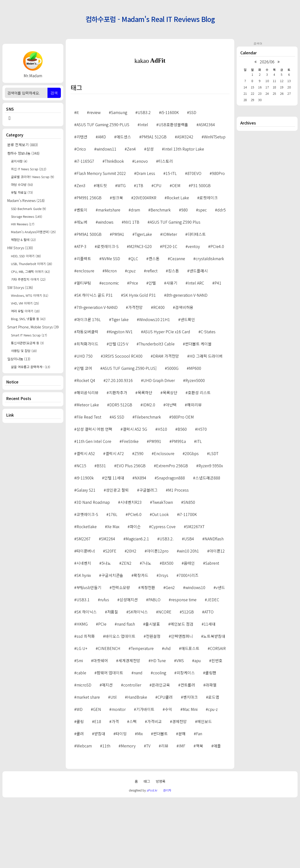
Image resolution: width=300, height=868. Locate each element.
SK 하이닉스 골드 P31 (95, 363)
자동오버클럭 (87, 400)
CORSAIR (218, 716)
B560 (182, 497)
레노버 (82, 290)
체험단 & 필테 (23, 240)
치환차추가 (118, 461)
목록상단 (170, 461)
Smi (80, 729)
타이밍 (121, 802)
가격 (115, 790)
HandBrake (137, 765)
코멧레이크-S (87, 582)
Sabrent (212, 631)
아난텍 (171, 473)
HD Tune (158, 729)
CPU (158, 254)
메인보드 (205, 790)
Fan (199, 802)
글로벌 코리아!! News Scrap (33, 177)
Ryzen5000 (195, 448)
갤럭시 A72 (115, 522)
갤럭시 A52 (86, 522)
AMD (102, 205)
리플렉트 (84, 327)
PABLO (154, 668)
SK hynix (84, 643)
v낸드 (220, 656)
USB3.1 (83, 668)
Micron (111, 339)
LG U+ (82, 716)
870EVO (194, 241)
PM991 (155, 509)
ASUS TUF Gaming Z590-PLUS (103, 193)
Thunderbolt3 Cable (157, 412)
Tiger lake (120, 388)
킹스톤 (173, 339)
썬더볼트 (160, 802)
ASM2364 (207, 193)
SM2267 (84, 607)
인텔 (152, 351)
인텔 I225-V (119, 412)
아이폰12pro (158, 619)
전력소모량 (121, 656)
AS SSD (118, 485)
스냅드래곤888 (208, 546)
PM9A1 (118, 302)
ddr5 (221, 278)
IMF (182, 814)
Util (113, 765)
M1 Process (178, 558)
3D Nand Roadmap (93, 570)
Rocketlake (87, 595)
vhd (167, 716)
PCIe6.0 (135, 582)
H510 (162, 497)
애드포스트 (190, 716)
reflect (152, 339)
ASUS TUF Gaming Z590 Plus (175, 290)
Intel (144, 193)
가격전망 (135, 375)
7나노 (147, 631)
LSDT (214, 522)
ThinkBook (114, 229)
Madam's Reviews (26, 200)
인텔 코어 (84, 436)
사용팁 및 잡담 (24, 351)
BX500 (168, 631)
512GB (188, 680)
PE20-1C (170, 315)
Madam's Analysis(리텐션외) (33, 232)
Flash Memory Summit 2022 (101, 241)
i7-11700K (188, 582)
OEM (176, 254)
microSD (84, 753)
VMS (180, 729)
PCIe (102, 692)
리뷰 (165, 814)
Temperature (142, 716)
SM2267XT (195, 595)
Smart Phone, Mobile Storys (33, 327)
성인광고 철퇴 (117, 558)
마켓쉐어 (101, 729)
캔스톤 (154, 327)
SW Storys (20, 287)
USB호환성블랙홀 (173, 193)
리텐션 (82, 205)
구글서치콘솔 (112, 643)
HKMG (82, 692)
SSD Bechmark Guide (28, 209)
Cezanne (178, 327)
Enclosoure (164, 522)
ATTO (209, 680)
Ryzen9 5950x (211, 534)
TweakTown (163, 570)
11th (106, 814)
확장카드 (141, 643)
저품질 (113, 680)
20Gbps (192, 522)
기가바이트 (145, 777)
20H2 (132, 619)
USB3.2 (144, 181)
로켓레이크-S (108, 315)
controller (132, 753)
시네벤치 (84, 631)
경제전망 (179, 790)
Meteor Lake (88, 473)
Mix (140, 802)
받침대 (100, 802)
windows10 (195, 656)
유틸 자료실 (22, 192)
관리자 (167, 858)
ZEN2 (127, 631)
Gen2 (170, 656)
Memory (128, 814)
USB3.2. (167, 607)
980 (184, 278)
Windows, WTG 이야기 (30, 295)
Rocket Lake (178, 266)
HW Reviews (23, 224)
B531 (101, 534)
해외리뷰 (194, 473)
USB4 (189, 607)
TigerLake (143, 302)
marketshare (109, 278)
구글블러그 (148, 558)
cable (81, 741)
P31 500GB (201, 254)
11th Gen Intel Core (94, 509)
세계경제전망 (129, 729)
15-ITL (171, 241)
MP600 (195, 436)
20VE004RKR (145, 266)
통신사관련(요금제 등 (27, 343)
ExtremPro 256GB (172, 534)
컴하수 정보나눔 (23, 153)
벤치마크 (190, 765)
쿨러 (80, 802)
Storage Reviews (27, 216)
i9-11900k (85, 546)
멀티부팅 (84, 351)
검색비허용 (184, 375)
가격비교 (154, 790)
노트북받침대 (214, 704)
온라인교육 (161, 753)
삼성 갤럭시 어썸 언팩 (94, 497)
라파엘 (211, 753)
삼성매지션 (129, 668)
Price (134, 351)
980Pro (218, 241)
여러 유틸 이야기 (25, 311)
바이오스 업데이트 (120, 704)
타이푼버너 (86, 619)
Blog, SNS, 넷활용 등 (28, 319)
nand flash (126, 692)
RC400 (159, 375)
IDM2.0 (149, 473)
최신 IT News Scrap (29, 169)
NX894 (141, 546)
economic (110, 351)
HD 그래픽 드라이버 (206, 424)
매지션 (107, 753)
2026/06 (267, 62)
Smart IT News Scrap (29, 335)
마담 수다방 (22, 185)
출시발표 (153, 692)
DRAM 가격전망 (166, 424)
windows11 (106, 217)
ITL (199, 509)
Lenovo (141, 229)
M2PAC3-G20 (140, 315)
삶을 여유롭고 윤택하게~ (31, 367)
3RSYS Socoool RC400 (123, 424)
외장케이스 (186, 741)
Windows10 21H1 (155, 388)
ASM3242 (185, 205)
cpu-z (213, 777)
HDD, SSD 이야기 (26, 256)
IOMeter (170, 302)
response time (184, 668)
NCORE (165, 680)
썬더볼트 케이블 (198, 412)
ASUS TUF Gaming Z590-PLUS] (130, 436)
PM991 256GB (89, 266)
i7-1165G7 (85, 229)
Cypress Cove (163, 595)
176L (113, 582)
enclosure (85, 339)
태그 (147, 849)
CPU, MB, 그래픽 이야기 (30, 272)
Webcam (84, 814)
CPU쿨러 (165, 765)
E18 (98, 790)
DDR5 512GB (121, 473)
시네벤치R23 (131, 570)
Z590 (139, 522)
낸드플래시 (199, 339)
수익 (169, 777)
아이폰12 (217, 619)
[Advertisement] (150, 110)
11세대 (210, 692)
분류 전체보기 (23, 145)
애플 (217, 814)
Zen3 (81, 254)
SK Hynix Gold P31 (140, 363)
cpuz (131, 339)
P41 (218, 351)
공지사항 (19, 161)
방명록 (161, 849)
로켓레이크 (209, 266)
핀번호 (217, 729)
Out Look (160, 582)
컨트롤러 (188, 753)
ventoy (194, 315)
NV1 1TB (132, 290)
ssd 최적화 (86, 704)
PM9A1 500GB (89, 302)
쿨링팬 (211, 741)
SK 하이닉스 (87, 680)
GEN (97, 777)
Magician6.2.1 (137, 607)
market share (88, 765)
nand (138, 741)
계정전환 (148, 656)
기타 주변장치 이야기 (28, 279)
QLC (134, 327)
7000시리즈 (189, 643)
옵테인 (189, 631)
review (95, 181)
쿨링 (80, 790)
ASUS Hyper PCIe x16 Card (167, 400)
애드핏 (101, 254)
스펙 (133, 790)
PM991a (179, 509)
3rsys (164, 643)
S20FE (111, 619)
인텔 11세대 (114, 546)
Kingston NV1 (121, 400)
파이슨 (135, 595)
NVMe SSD (111, 327)
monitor (119, 777)
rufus (105, 668)
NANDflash (214, 607)
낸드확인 (188, 388)
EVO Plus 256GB (131, 534)
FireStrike (130, 509)
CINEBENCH (109, 716)
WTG (122, 254)
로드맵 (214, 765)
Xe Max (113, 595)
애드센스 (124, 205)
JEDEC (213, 668)
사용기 (172, 351)
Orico (81, 217)
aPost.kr (152, 858)
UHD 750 (84, 424)
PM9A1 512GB (154, 205)
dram (135, 278)
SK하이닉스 (138, 680)
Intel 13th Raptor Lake (184, 217)
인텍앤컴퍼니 (182, 704)
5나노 (106, 631)
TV (148, 814)
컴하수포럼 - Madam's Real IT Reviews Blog (150, 19)
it (78, 181)
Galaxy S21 (86, 558)
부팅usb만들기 (89, 656)
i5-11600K (170, 181)
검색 (54, 93)
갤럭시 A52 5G (135, 497)
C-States (208, 400)
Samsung (119, 181)
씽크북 (117, 266)
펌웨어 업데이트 (110, 741)
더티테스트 (197, 302)
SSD (193, 181)
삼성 (150, 217)
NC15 (81, 534)
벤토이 (82, 278)
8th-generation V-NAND (187, 363)
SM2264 (108, 607)
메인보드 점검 (182, 692)
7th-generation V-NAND (97, 375)
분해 (182, 802)
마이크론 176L (89, 388)
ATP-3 (81, 315)
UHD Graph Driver (159, 448)
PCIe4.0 (217, 315)
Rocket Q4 (86, 448)
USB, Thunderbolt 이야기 (32, 264)
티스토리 (166, 229)
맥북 (199, 814)
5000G (173, 436)
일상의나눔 (19, 359)
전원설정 (153, 704)
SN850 (189, 570)
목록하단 (145, 461)
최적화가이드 (87, 412)
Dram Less (146, 241)
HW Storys (20, 248)
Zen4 (131, 217)
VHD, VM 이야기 (25, 303)
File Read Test (89, 485)
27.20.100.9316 (119, 448)
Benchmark (161, 278)
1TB (140, 254)
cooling (159, 741)
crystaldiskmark (210, 327)
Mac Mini (190, 777)
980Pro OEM (183, 485)
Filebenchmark (148, 485)
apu (198, 729)
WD (80, 777)
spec (202, 278)
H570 (202, 497)
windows (106, 290)
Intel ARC (196, 351)
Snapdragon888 (171, 546)
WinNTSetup (215, 205)
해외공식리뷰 (87, 461)
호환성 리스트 (199, 461)
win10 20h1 (189, 619)
